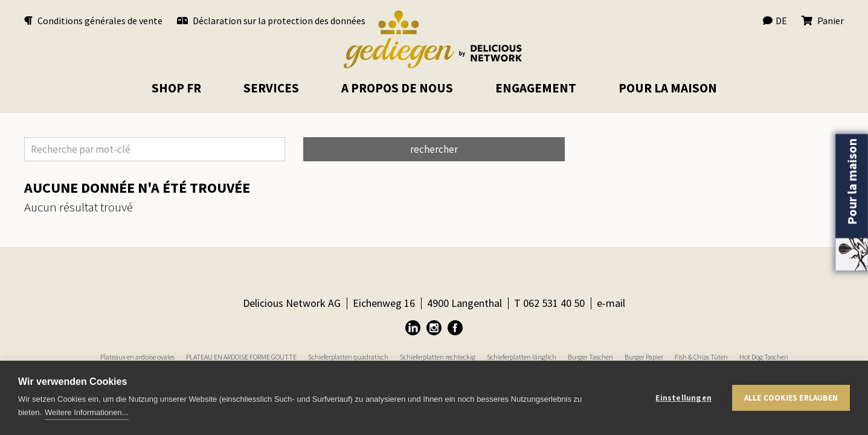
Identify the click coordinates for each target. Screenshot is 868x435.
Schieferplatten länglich (522, 357)
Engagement (536, 88)
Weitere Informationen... (87, 412)
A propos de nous (397, 88)
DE (775, 21)
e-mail (611, 303)
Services (271, 88)
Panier (823, 21)
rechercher (434, 149)
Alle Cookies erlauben (791, 398)
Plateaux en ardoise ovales (137, 357)
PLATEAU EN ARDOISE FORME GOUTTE (241, 357)
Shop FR (176, 88)
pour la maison (668, 88)
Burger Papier (644, 357)
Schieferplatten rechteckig (438, 357)
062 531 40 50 (554, 303)
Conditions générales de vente (93, 21)
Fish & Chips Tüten (701, 357)
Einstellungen (683, 398)
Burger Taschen (590, 357)
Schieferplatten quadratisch (348, 357)
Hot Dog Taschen (764, 357)
